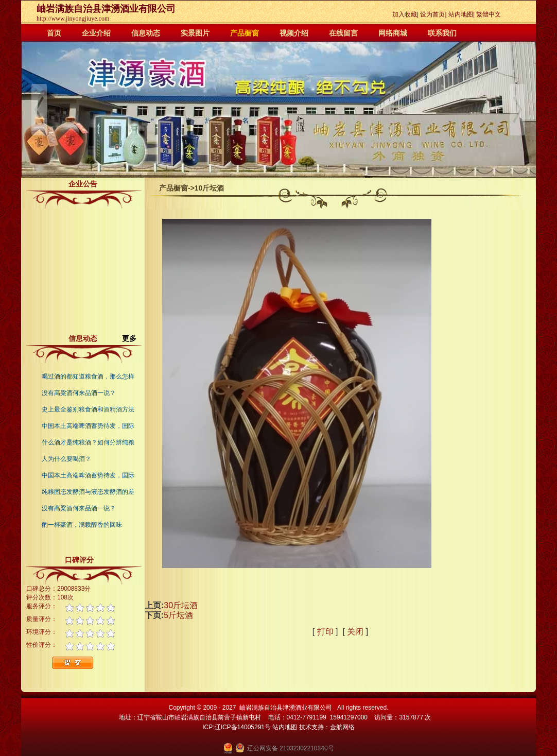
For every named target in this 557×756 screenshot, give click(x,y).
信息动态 (146, 33)
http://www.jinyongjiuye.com (73, 19)
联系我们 (442, 33)
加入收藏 (405, 14)
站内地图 (461, 14)
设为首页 (432, 14)
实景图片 (195, 33)
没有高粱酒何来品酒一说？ (79, 393)
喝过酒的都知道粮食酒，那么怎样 (88, 376)
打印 (325, 632)
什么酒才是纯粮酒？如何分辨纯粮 (88, 442)
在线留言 (343, 33)
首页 (54, 33)
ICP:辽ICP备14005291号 (237, 727)
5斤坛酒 (178, 615)
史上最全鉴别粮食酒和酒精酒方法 (88, 409)
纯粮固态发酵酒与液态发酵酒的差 (88, 492)
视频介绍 (294, 33)
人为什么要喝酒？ (66, 459)
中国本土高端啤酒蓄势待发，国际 (88, 426)
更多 (133, 338)
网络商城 (393, 33)
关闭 (355, 632)
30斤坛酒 (181, 605)
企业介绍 (96, 33)
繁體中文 (489, 14)
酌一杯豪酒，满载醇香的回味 (82, 525)
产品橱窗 (245, 33)
